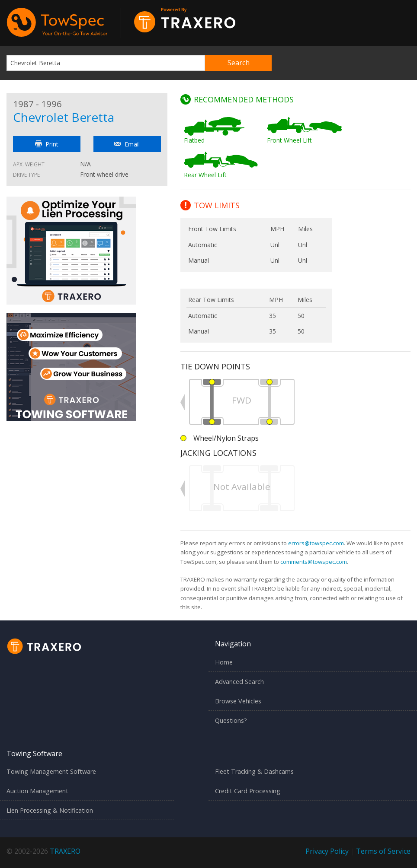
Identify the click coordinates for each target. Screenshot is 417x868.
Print (47, 144)
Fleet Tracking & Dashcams (254, 771)
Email (127, 144)
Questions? (231, 720)
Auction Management (37, 791)
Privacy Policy (327, 851)
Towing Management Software (51, 771)
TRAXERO (65, 851)
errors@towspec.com (316, 543)
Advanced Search (239, 682)
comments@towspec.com (314, 562)
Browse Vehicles (238, 701)
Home (224, 662)
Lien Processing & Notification (50, 810)
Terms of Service (383, 851)
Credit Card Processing (248, 791)
